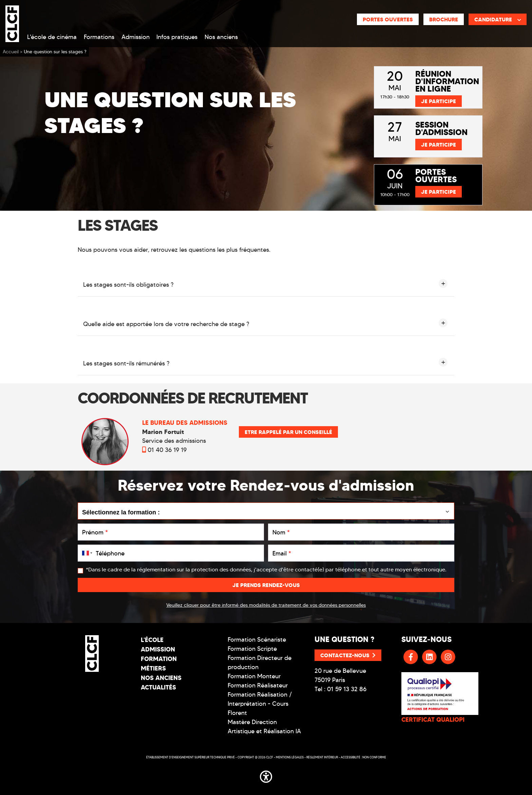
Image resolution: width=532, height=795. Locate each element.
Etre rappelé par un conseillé (288, 432)
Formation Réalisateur (258, 685)
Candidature (498, 19)
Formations (99, 37)
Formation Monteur (254, 676)
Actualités (158, 687)
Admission (136, 37)
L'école (152, 640)
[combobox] (86, 553)
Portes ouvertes (388, 19)
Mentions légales (290, 757)
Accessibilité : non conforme (363, 757)
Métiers (153, 668)
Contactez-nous (348, 655)
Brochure (444, 19)
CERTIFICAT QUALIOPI (433, 720)
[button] (266, 775)
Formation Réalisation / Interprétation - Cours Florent (260, 704)
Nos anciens (221, 37)
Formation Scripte (252, 649)
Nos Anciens (161, 678)
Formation (159, 659)
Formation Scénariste (257, 640)
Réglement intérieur (322, 757)
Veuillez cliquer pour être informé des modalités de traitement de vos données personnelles (266, 605)
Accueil (11, 52)
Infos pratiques (177, 37)
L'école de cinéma (52, 37)
